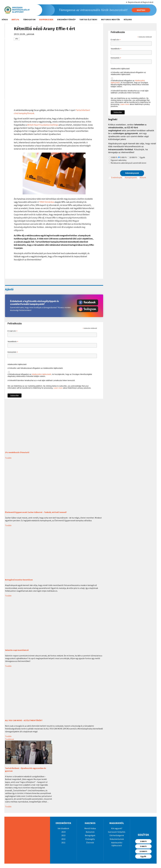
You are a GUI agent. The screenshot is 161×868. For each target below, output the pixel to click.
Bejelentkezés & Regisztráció (139, 2)
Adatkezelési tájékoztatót (41, 374)
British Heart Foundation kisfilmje (43, 125)
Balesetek (90, 832)
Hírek (5, 19)
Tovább (8, 458)
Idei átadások (63, 828)
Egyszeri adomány (119, 160)
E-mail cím (12, 331)
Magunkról (117, 823)
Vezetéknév (13, 342)
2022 (63, 839)
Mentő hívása (90, 828)
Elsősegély (90, 839)
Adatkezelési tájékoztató (17, 364)
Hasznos (90, 823)
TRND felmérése (47, 202)
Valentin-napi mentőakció (17, 650)
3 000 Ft (114, 157)
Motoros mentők (111, 19)
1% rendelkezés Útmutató (17, 452)
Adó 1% (15, 19)
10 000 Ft (133, 157)
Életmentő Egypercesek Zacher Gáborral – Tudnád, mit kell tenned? (36, 512)
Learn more (58, 388)
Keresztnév (13, 352)
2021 (63, 843)
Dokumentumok (117, 839)
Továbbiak (9, 739)
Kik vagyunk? (117, 828)
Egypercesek (46, 19)
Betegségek (90, 835)
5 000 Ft (123, 157)
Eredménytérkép (66, 19)
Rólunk (128, 19)
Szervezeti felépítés (117, 832)
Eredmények (115, 177)
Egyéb (142, 157)
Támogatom (29, 19)
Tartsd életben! (88, 19)
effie (17, 39)
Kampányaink (129, 177)
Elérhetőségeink (117, 835)
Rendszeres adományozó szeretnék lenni (128, 163)
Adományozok (132, 173)
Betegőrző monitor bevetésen (19, 580)
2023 (63, 835)
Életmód (90, 843)
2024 (63, 832)
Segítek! (141, 10)
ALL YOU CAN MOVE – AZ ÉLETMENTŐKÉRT (24, 720)
